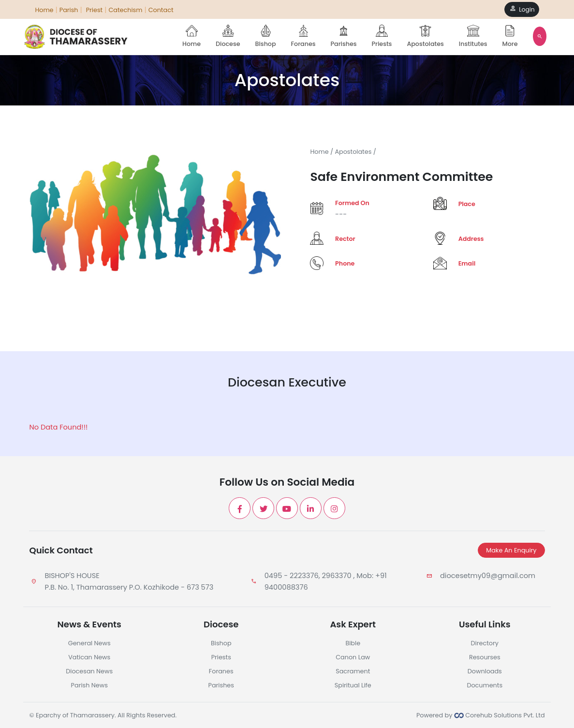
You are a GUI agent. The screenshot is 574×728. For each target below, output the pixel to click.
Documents (485, 685)
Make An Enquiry (511, 550)
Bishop (266, 36)
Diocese (228, 36)
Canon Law (353, 657)
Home (191, 36)
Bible (353, 643)
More (510, 36)
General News (89, 643)
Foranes (303, 36)
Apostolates (425, 36)
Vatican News (89, 657)
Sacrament (353, 671)
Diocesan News (89, 671)
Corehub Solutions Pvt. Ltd (500, 715)
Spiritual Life (353, 685)
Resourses (485, 657)
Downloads (485, 671)
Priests (382, 36)
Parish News (89, 685)
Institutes (473, 36)
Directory (485, 643)
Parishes (344, 36)
